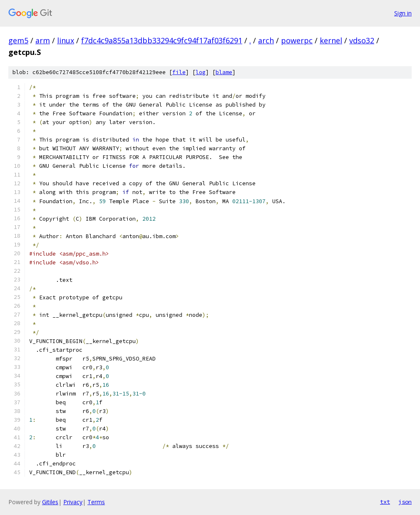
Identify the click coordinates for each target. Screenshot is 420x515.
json (405, 502)
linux (66, 40)
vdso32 (362, 40)
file (179, 72)
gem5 (18, 40)
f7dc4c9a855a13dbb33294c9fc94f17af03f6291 (162, 40)
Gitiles (50, 502)
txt (385, 502)
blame (224, 72)
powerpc (297, 40)
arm (43, 40)
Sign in (403, 13)
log (201, 72)
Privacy (73, 502)
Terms (96, 502)
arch (266, 40)
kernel (331, 40)
